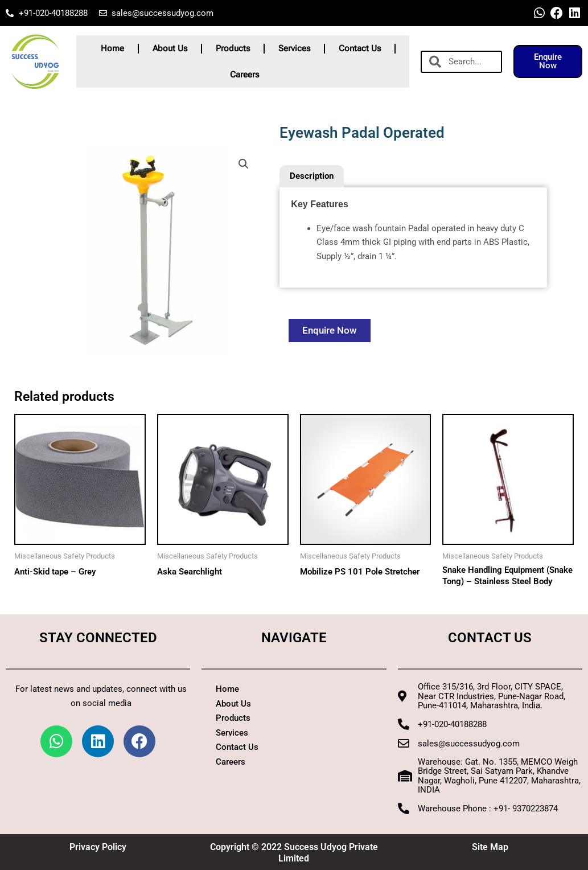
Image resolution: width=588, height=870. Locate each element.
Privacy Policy (98, 847)
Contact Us (360, 48)
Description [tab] (312, 176)
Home (112, 48)
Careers (244, 75)
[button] (244, 164)
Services (294, 48)
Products (233, 48)
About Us (170, 48)
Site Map (490, 847)
